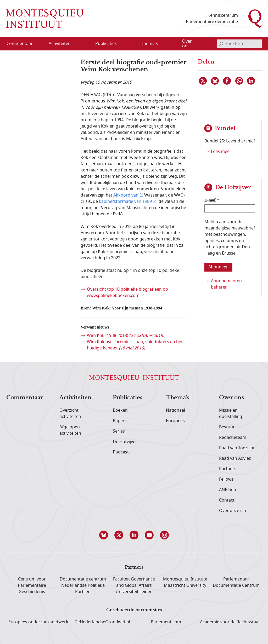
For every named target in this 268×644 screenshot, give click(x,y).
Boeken (120, 410)
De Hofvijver (125, 442)
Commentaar (25, 398)
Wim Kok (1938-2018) (125, 336)
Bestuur (227, 427)
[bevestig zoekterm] (221, 44)
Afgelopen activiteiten (70, 430)
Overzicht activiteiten (70, 413)
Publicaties (128, 398)
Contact (227, 500)
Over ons (231, 398)
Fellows (226, 479)
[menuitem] (23, 44)
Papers (120, 421)
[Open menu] (85, 44)
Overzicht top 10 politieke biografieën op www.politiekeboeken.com (127, 292)
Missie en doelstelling (231, 413)
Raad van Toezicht (237, 448)
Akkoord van (126, 195)
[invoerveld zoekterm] (239, 44)
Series (119, 431)
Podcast (121, 452)
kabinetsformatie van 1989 (125, 202)
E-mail (210, 200)
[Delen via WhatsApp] (239, 81)
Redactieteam (233, 438)
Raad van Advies (235, 458)
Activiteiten (76, 398)
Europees (175, 421)
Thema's (178, 398)
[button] (104, 535)
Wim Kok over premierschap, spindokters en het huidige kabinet (135, 345)
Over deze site (233, 511)
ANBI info (228, 490)
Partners (228, 469)
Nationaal (175, 410)
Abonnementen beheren (226, 284)
